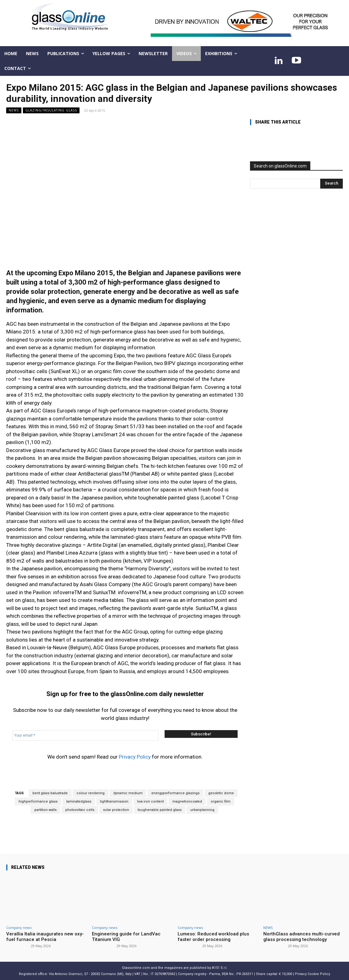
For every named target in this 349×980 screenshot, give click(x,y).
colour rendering (90, 793)
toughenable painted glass (160, 810)
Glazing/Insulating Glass (51, 110)
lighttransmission (114, 801)
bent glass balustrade (50, 793)
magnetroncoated (187, 801)
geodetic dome (221, 793)
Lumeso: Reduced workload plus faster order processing (213, 937)
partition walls (45, 810)
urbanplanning (202, 810)
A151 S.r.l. (220, 968)
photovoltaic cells (80, 810)
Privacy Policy (135, 757)
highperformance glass (38, 801)
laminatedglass (79, 801)
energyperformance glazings (175, 793)
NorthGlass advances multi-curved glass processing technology (302, 937)
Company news (19, 928)
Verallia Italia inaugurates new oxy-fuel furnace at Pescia (45, 937)
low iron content (150, 801)
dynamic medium (128, 793)
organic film (221, 801)
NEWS (14, 110)
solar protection (116, 810)
